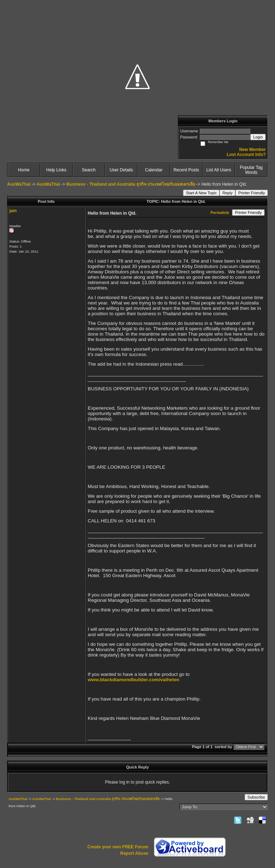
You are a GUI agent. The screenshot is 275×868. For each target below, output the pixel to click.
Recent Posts (186, 170)
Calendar (154, 170)
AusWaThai (19, 184)
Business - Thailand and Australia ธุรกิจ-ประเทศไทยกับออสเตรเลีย (131, 184)
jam (13, 211)
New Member (252, 150)
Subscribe (256, 797)
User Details (121, 170)
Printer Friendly (252, 193)
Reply (227, 193)
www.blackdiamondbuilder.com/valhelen (134, 680)
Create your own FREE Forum (118, 847)
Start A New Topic (201, 193)
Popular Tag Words (251, 170)
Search (89, 170)
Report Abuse (134, 853)
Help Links (56, 170)
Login (258, 137)
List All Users (219, 170)
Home (24, 170)
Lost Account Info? (246, 155)
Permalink (220, 213)
